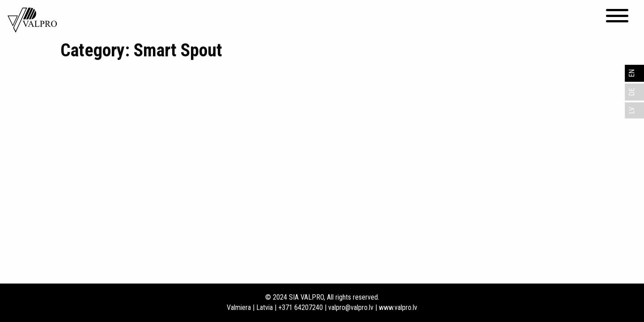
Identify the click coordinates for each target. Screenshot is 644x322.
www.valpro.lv (398, 307)
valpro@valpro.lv (351, 307)
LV (632, 110)
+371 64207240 (301, 307)
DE (632, 92)
